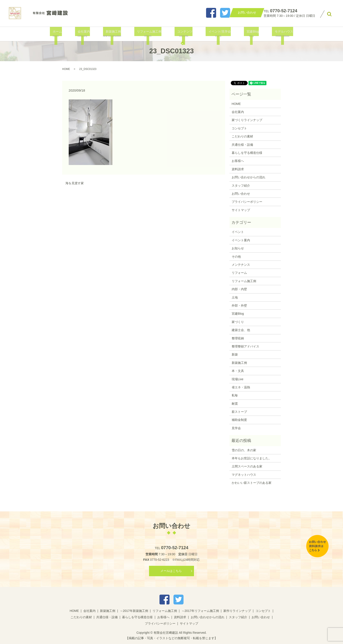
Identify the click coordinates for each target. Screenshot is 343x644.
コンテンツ (183, 34)
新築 (235, 354)
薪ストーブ (239, 412)
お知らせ (238, 248)
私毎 (235, 395)
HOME (66, 69)
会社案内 (85, 34)
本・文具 (238, 371)
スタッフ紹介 (241, 186)
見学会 (236, 428)
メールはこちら (171, 571)
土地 (235, 297)
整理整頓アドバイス (245, 346)
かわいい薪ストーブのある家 (252, 483)
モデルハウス (278, 34)
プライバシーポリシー (247, 202)
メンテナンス (241, 265)
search (329, 14)
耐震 (235, 404)
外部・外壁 (239, 306)
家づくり (238, 322)
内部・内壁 (239, 289)
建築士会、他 (241, 330)
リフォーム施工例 (149, 34)
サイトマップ (241, 210)
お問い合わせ (241, 194)
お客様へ (238, 161)
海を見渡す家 (75, 183)
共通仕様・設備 (242, 145)
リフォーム (239, 273)
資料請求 (238, 169)
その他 (236, 257)
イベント (238, 232)
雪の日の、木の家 (244, 450)
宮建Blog (248, 34)
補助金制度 (239, 420)
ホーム (60, 34)
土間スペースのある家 (247, 466)
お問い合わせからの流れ (248, 177)
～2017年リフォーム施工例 (200, 611)
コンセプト (239, 128)
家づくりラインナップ (247, 120)
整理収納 (238, 338)
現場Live (238, 379)
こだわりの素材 (242, 136)
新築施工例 (114, 34)
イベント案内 (241, 240)
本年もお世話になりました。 (252, 458)
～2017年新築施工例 (134, 611)
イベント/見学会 (217, 34)
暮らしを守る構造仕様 (247, 153)
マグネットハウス (244, 475)
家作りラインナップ (237, 611)
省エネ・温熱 (241, 387)
